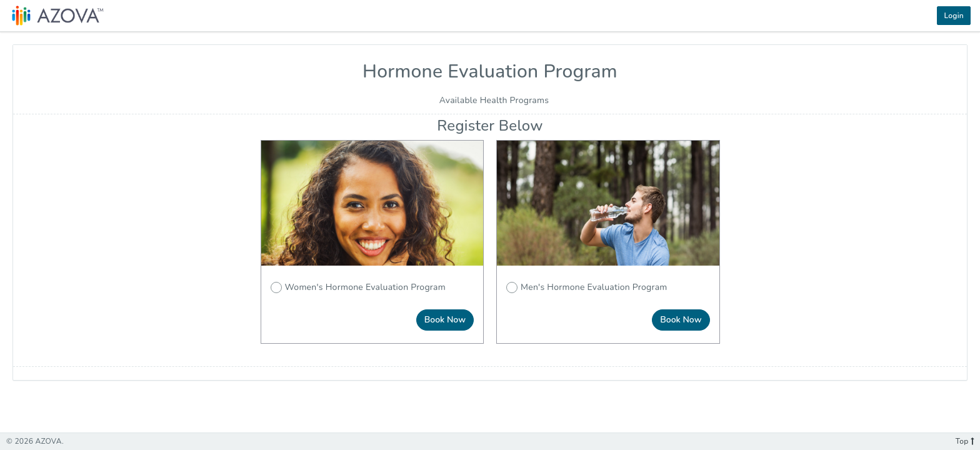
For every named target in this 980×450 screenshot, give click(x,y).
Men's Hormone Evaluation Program (587, 287)
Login (954, 16)
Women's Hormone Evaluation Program (358, 287)
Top (965, 441)
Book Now (445, 320)
